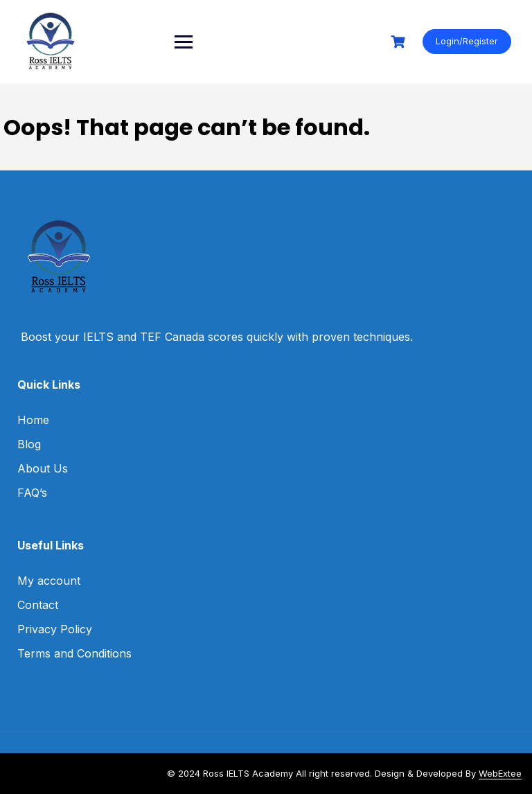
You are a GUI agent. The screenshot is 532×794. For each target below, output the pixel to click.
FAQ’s (32, 493)
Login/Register (467, 41)
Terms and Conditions (74, 653)
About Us (43, 468)
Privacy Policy (55, 629)
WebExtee (500, 773)
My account (49, 581)
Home (33, 420)
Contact (38, 605)
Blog (29, 444)
